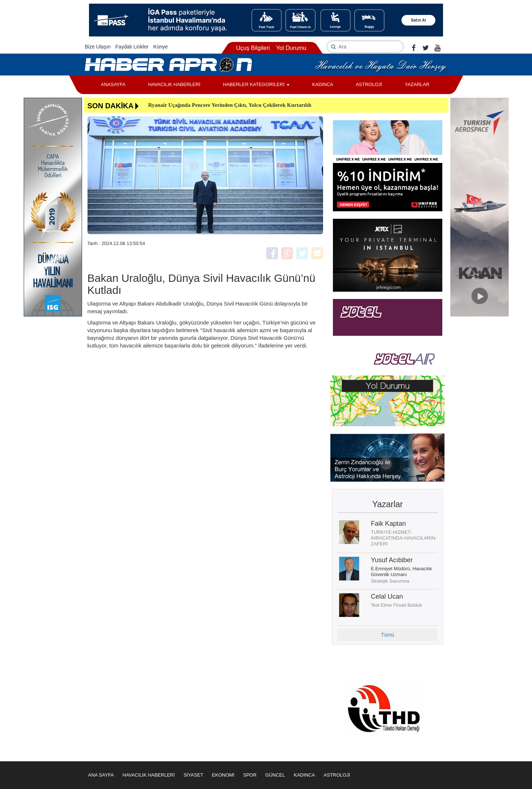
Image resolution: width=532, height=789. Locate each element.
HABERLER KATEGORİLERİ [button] (256, 84)
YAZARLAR (417, 84)
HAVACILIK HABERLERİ (174, 84)
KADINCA (323, 84)
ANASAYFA (113, 84)
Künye (160, 47)
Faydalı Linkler (132, 47)
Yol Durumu (291, 48)
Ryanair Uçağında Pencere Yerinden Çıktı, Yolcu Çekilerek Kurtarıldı (230, 105)
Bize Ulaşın (98, 47)
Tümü (388, 635)
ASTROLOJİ (369, 84)
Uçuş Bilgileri (253, 48)
